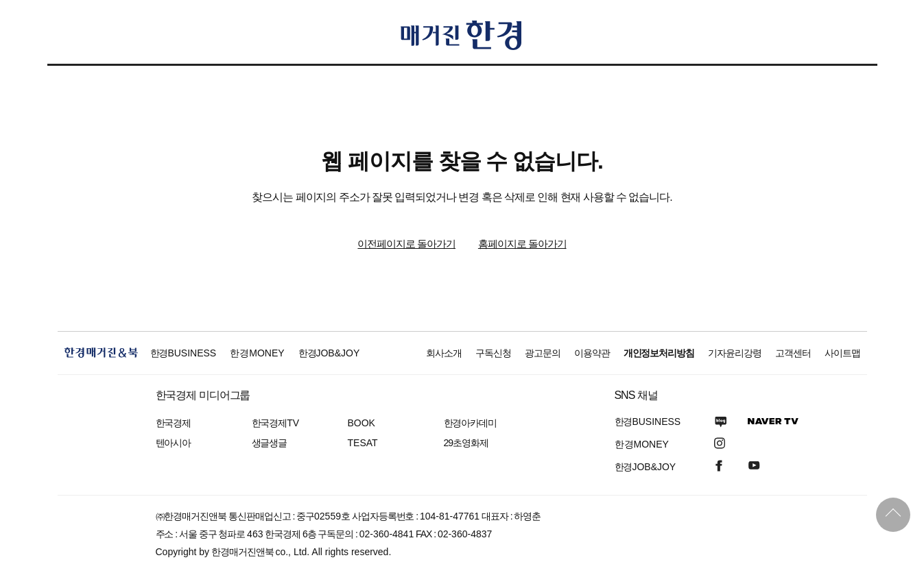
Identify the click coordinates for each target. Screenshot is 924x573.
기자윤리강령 (735, 353)
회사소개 (444, 353)
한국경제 (174, 423)
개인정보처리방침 (659, 353)
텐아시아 (174, 443)
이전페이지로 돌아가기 (406, 244)
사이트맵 (842, 353)
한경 (183, 353)
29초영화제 (466, 443)
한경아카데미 (471, 423)
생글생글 (270, 443)
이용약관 (592, 353)
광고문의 (543, 353)
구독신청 (493, 353)
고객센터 (793, 353)
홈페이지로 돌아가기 (522, 244)
